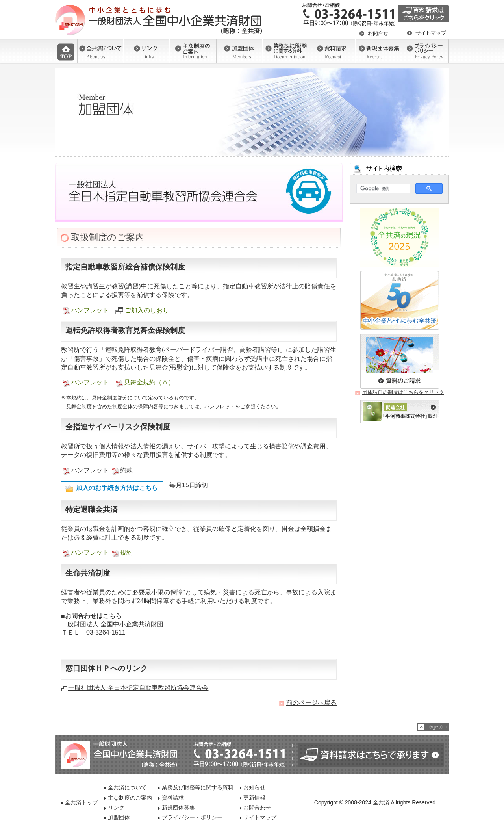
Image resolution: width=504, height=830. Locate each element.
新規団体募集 (178, 808)
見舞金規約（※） (149, 382)
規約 (126, 552)
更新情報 (254, 798)
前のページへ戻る (311, 703)
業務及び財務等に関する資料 (198, 787)
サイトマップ (260, 817)
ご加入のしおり (147, 310)
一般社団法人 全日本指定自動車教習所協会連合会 (138, 688)
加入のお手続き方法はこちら (117, 488)
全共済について (127, 787)
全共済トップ (82, 802)
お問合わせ (257, 808)
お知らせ (254, 787)
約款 (126, 470)
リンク (116, 808)
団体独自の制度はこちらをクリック (403, 392)
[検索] (382, 189)
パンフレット (90, 310)
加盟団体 (119, 817)
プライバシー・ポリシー (192, 817)
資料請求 (173, 798)
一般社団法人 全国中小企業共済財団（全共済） (159, 20)
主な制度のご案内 (130, 798)
